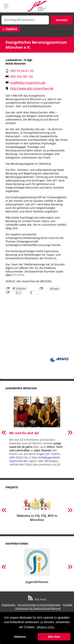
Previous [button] (4, 433)
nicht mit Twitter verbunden (41, 289)
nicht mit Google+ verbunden (8, 292)
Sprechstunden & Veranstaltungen (39, 605)
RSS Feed (37, 599)
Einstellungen (36, 292)
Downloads (9, 605)
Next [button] (70, 433)
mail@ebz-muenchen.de (28, 83)
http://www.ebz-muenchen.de (32, 88)
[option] (37, 433)
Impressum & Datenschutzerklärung (38, 608)
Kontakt (68, 605)
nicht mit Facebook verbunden (8, 289)
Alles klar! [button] (54, 637)
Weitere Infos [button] (46, 627)
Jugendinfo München (21, 388)
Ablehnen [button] (20, 637)
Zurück (11, 29)
